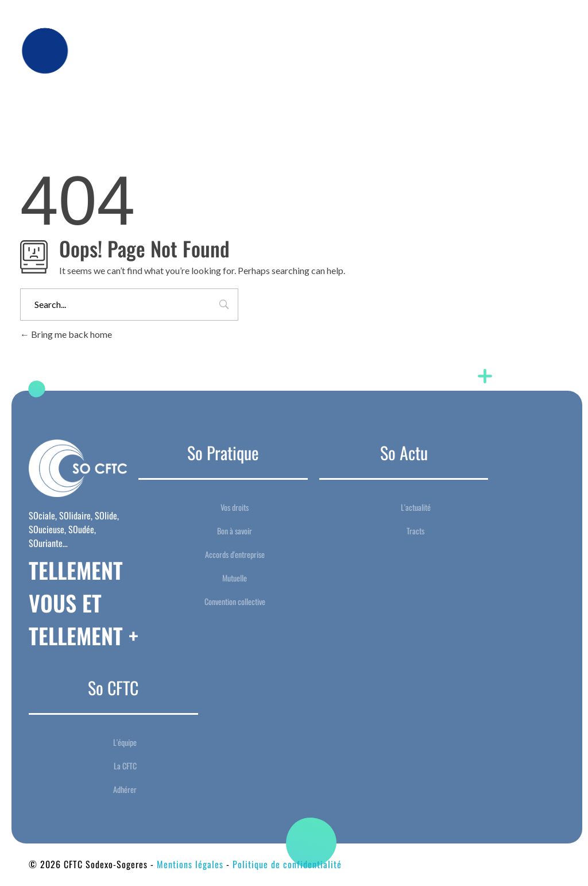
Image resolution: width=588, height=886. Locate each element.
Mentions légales (190, 864)
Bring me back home (66, 334)
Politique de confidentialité (287, 864)
